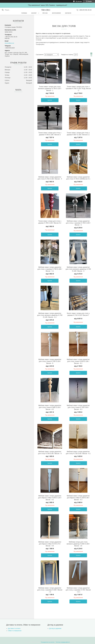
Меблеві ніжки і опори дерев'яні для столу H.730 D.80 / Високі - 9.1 (78, 453)
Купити (50, 100)
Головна (24, 13)
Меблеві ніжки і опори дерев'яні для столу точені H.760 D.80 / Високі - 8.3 (78, 407)
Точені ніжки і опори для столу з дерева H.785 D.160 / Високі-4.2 (50, 222)
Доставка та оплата (14, 628)
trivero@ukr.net (9, 43)
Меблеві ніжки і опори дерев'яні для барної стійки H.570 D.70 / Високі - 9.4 (50, 544)
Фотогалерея (56, 13)
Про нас (45, 13)
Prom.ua (57, 639)
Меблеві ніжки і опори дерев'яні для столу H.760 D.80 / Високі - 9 (50, 453)
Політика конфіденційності (63, 642)
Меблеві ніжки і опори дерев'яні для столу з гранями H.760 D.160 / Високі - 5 (78, 223)
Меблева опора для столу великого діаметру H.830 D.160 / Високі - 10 (78, 544)
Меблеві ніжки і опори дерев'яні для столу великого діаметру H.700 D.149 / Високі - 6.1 (50, 315)
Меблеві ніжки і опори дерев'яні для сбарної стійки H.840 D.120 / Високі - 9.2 (50, 498)
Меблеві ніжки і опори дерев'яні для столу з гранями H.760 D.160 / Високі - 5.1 (50, 269)
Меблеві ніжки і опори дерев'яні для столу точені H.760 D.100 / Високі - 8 (50, 361)
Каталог (34, 13)
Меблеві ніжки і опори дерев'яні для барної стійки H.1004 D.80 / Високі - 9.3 (78, 498)
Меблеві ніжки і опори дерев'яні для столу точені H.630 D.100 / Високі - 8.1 (78, 361)
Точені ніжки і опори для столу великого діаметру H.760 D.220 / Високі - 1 (50, 89)
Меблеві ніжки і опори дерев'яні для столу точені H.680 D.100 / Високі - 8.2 (50, 407)
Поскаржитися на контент (48, 642)
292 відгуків (79, 1)
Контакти (68, 13)
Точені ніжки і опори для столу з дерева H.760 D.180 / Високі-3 (50, 134)
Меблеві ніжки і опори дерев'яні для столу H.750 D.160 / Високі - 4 (50, 178)
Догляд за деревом (55, 628)
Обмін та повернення (15, 631)
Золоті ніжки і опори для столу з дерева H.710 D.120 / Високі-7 (78, 314)
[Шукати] (3, 10)
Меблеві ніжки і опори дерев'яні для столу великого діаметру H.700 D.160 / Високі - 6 (78, 269)
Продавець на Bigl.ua (47, 640)
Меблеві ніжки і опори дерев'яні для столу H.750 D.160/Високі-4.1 (78, 178)
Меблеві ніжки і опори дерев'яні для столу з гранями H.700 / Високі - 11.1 (78, 590)
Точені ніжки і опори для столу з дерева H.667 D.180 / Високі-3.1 (78, 134)
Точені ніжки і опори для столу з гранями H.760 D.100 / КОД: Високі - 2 (78, 89)
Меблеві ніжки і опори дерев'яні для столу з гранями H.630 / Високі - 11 (50, 590)
